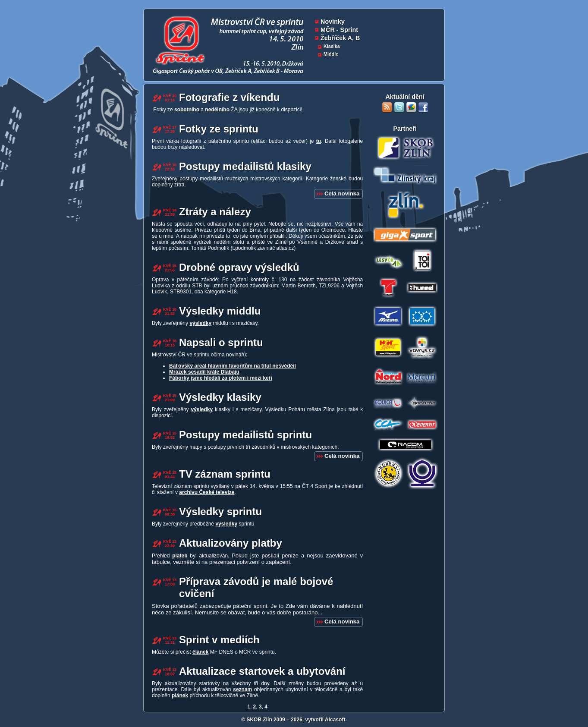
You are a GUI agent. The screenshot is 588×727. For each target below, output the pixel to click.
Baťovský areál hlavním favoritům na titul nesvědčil (233, 366)
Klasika (332, 46)
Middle (331, 54)
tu (319, 141)
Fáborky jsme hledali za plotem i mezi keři (221, 378)
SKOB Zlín (259, 720)
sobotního (187, 110)
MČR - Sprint (339, 30)
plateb (180, 556)
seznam (242, 689)
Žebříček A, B (340, 38)
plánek (180, 696)
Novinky (333, 22)
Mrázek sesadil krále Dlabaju (204, 372)
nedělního (217, 110)
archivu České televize (207, 492)
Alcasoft (335, 720)
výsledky (200, 323)
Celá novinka (342, 194)
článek (200, 652)
